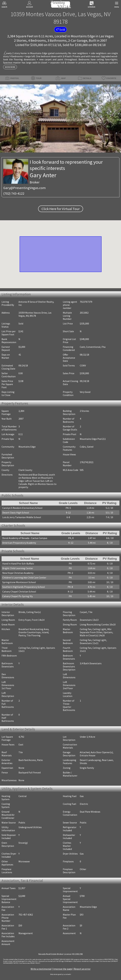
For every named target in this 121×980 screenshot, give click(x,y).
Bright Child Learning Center (18, 568)
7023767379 (86, 302)
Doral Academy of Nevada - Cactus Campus (25, 538)
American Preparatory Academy (19, 543)
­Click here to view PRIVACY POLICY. (30, 963)
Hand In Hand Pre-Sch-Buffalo (18, 564)
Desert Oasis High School (16, 513)
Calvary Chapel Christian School (19, 592)
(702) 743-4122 (14, 193)
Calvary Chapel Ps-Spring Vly (17, 596)
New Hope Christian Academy (18, 573)
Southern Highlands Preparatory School (24, 587)
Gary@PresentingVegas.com (24, 188)
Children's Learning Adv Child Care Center (24, 578)
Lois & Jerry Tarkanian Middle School (22, 517)
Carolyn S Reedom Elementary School (22, 508)
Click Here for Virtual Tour (61, 209)
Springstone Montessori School (19, 582)
